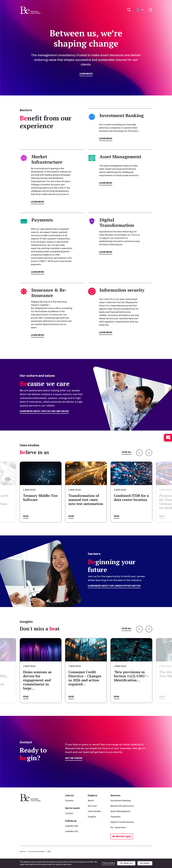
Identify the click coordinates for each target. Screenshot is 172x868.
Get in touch (74, 758)
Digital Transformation (122, 822)
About (91, 801)
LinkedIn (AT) (72, 831)
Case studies (94, 811)
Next (149, 453)
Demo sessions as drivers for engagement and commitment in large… (37, 680)
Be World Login (122, 836)
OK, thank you (126, 863)
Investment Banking (121, 801)
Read (26, 516)
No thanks (145, 863)
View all (126, 452)
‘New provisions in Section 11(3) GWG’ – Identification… (131, 676)
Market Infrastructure (122, 806)
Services (92, 806)
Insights (92, 817)
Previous (139, 453)
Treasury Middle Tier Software (40, 498)
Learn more (86, 74)
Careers (69, 801)
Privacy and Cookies (37, 851)
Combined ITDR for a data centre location (131, 498)
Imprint (23, 851)
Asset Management (120, 811)
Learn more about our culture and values (44, 411)
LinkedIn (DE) (72, 826)
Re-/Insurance (118, 827)
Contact (69, 813)
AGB (49, 851)
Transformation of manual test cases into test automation (86, 500)
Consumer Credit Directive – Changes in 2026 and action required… (85, 678)
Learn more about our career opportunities (114, 586)
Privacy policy (108, 863)
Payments (116, 817)
